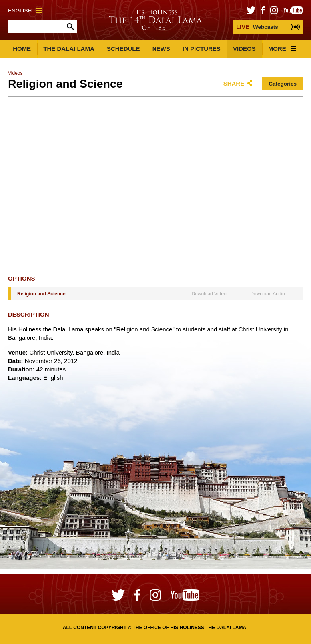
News (161, 49)
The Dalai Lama (69, 49)
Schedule (123, 49)
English (25, 11)
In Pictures (202, 49)
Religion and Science (41, 294)
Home (22, 49)
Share (234, 83)
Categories (283, 84)
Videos (244, 49)
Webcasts (257, 27)
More (282, 49)
